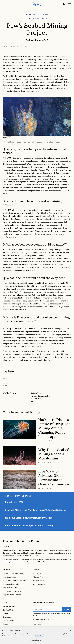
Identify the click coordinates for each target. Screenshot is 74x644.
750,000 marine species (24, 292)
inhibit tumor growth (18, 307)
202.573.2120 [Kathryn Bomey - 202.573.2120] (36, 399)
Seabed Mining (29, 412)
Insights (36, 570)
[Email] (48, 609)
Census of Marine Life (26, 286)
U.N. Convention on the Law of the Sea (24, 158)
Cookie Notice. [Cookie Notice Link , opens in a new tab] (40, 636)
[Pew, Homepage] (37, 4)
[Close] (71, 630)
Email (34, 606)
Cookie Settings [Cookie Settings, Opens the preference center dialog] (36, 640)
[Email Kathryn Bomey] (32, 401)
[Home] (21, 541)
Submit (67, 609)
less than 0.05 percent (33, 295)
